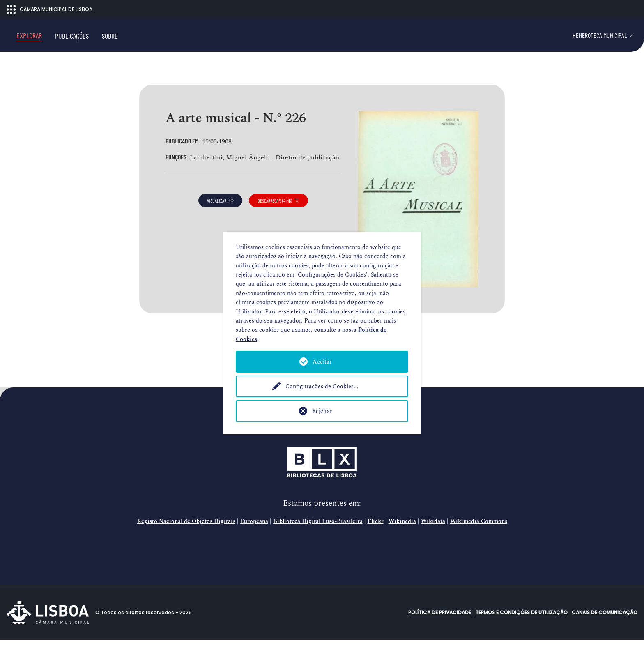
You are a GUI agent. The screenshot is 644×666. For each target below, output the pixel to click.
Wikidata (433, 548)
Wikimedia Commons (479, 548)
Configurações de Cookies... (322, 386)
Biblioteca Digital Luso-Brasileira (318, 548)
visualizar (220, 227)
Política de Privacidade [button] (440, 639)
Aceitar (322, 362)
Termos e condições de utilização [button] (521, 639)
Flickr (376, 548)
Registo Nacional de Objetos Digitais (186, 548)
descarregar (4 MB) (278, 227)
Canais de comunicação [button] (605, 639)
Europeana (254, 548)
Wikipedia (402, 548)
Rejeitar (322, 411)
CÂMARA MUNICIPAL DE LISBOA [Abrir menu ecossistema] (49, 9)
